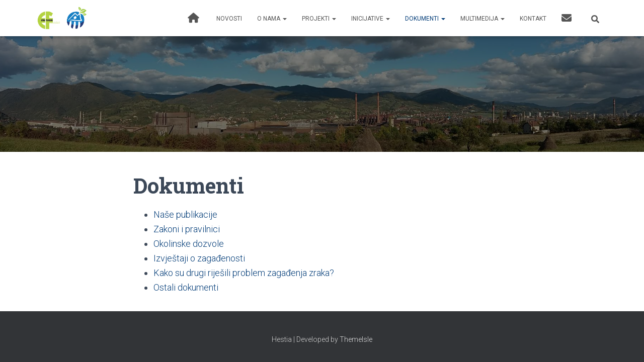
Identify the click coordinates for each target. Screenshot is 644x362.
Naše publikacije (185, 214)
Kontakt (533, 19)
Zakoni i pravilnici (187, 229)
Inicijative (371, 19)
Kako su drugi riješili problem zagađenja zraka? (244, 273)
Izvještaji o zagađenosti (199, 258)
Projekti (319, 19)
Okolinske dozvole (189, 244)
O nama (272, 19)
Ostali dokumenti (186, 287)
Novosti (229, 19)
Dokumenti (425, 19)
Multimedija (482, 19)
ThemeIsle (356, 339)
